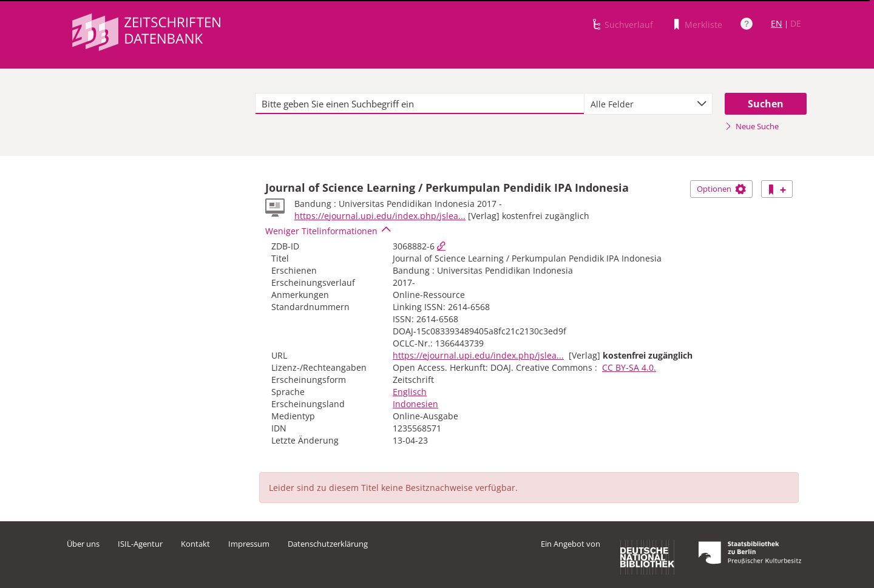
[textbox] (420, 104)
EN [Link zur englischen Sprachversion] (777, 23)
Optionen (721, 189)
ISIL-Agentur (140, 544)
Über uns (83, 544)
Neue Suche (752, 126)
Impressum (249, 544)
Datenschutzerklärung (328, 544)
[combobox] (648, 104)
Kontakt (195, 544)
